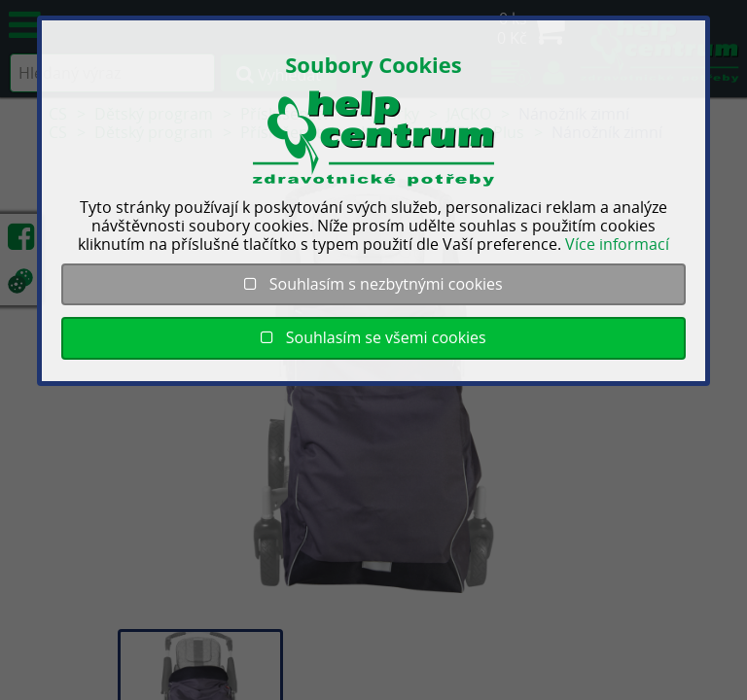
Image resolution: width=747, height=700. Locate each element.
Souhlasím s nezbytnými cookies (373, 284)
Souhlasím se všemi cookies (373, 337)
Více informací (617, 244)
